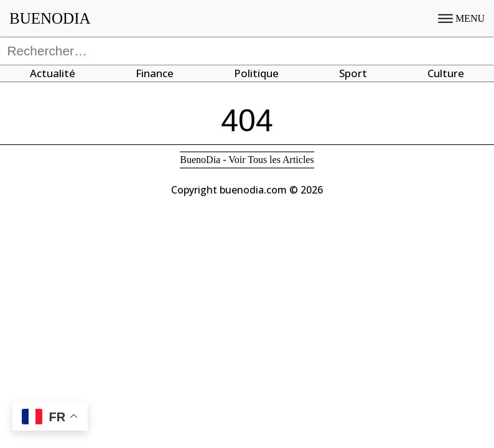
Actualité (53, 73)
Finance (155, 73)
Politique (256, 73)
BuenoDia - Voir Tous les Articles (247, 160)
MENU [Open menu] (461, 18)
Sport (353, 73)
